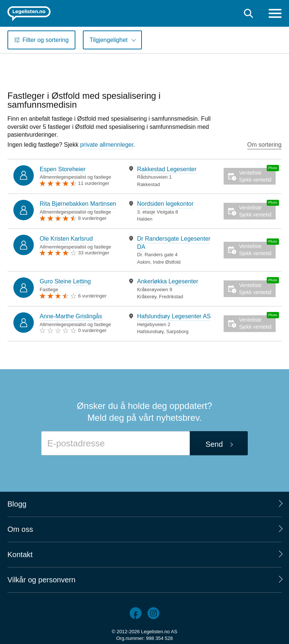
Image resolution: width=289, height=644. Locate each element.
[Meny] (275, 14)
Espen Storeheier (63, 169)
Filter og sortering (46, 40)
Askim (144, 262)
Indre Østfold (167, 262)
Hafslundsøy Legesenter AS (174, 316)
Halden (145, 219)
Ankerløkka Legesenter (168, 281)
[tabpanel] (170, 177)
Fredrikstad (171, 297)
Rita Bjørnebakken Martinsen (78, 204)
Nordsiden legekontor (165, 204)
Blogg (17, 504)
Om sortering (264, 145)
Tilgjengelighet (109, 40)
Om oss (20, 529)
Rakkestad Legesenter (167, 169)
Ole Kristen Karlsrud (66, 239)
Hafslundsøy (150, 331)
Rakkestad (148, 184)
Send (214, 444)
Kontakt (20, 554)
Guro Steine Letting (65, 281)
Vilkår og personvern (41, 580)
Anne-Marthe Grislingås (71, 316)
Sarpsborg (177, 331)
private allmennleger (107, 145)
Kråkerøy (147, 297)
